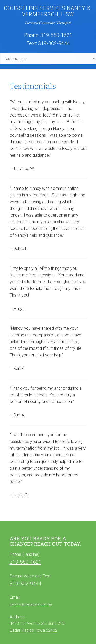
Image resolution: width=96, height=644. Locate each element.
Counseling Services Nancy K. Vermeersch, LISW (48, 11)
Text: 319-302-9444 (48, 43)
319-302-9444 (26, 584)
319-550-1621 (26, 562)
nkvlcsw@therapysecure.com (31, 604)
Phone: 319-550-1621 (48, 35)
